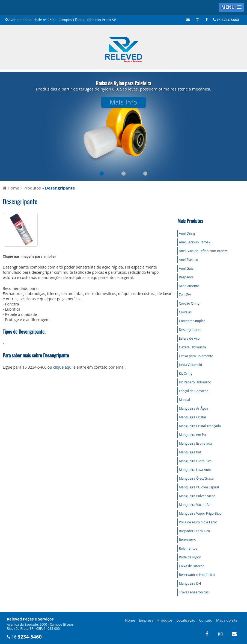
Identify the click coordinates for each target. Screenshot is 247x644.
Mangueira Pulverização (197, 496)
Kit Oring (186, 373)
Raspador (186, 277)
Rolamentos (188, 548)
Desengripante (190, 330)
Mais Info (123, 102)
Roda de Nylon (190, 557)
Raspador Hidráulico (195, 531)
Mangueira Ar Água (194, 408)
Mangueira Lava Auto (195, 470)
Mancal (184, 400)
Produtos (165, 620)
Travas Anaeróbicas (194, 592)
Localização (186, 620)
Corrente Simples (192, 321)
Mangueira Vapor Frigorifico (200, 513)
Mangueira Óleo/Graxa (196, 478)
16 (226, 20)
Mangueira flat (190, 452)
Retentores (187, 540)
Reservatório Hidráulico (197, 575)
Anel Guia (186, 268)
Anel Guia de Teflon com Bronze (203, 251)
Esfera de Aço (189, 338)
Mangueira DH (190, 583)
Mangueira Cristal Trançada (200, 426)
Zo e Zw (185, 295)
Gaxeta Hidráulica (193, 347)
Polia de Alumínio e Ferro (198, 522)
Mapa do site (227, 620)
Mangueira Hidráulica (195, 461)
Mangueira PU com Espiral (199, 487)
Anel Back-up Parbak (195, 242)
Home (130, 620)
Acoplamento (189, 286)
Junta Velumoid (191, 365)
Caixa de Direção (192, 566)
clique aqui (63, 367)
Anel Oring (187, 233)
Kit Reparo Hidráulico (195, 382)
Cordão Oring (189, 303)
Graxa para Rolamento (196, 356)
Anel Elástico (189, 260)
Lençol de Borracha (194, 391)
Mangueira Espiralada (196, 443)
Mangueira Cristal (192, 417)
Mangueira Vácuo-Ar (195, 505)
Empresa (146, 620)
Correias (185, 312)
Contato (206, 620)
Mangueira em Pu (193, 435)
